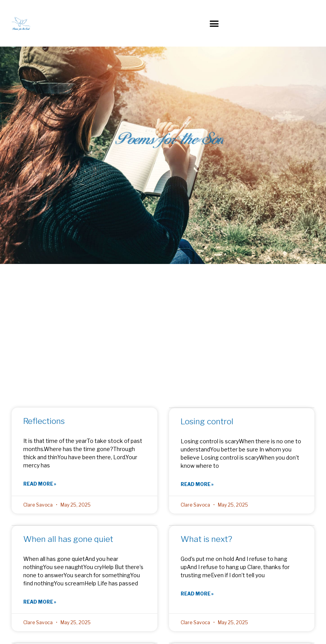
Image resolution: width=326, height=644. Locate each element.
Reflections (44, 421)
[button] (214, 23)
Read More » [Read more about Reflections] (40, 484)
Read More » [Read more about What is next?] (197, 594)
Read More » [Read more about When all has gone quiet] (40, 602)
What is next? (206, 539)
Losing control (207, 421)
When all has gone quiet (68, 539)
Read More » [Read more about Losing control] (197, 484)
